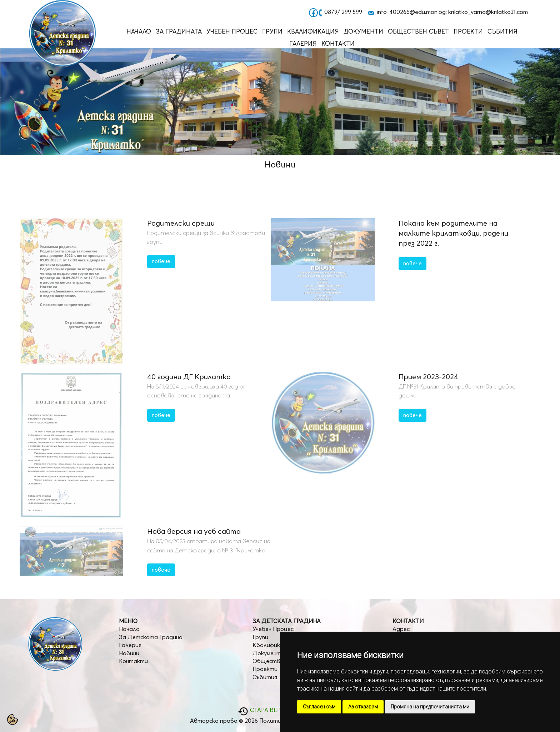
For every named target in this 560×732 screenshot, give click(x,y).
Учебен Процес (232, 31)
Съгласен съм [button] (319, 707)
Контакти (338, 43)
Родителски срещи (181, 223)
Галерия (303, 43)
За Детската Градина (151, 637)
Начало (139, 31)
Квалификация (313, 31)
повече (161, 261)
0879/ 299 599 (343, 12)
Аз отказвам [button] (363, 707)
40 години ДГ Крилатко (189, 377)
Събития (502, 31)
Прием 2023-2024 (428, 377)
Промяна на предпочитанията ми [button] (430, 707)
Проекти (468, 31)
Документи (363, 31)
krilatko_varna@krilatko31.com (488, 12)
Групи (272, 31)
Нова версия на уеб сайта (194, 531)
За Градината (179, 31)
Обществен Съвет (418, 31)
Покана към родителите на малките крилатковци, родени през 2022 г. (453, 233)
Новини (129, 653)
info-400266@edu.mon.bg (411, 12)
